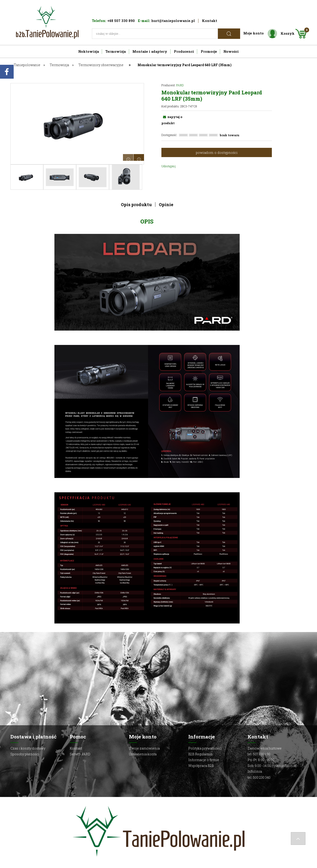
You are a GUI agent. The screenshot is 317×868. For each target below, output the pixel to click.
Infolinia (255, 771)
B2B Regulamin (200, 754)
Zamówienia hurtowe (265, 748)
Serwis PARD (80, 754)
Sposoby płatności (25, 754)
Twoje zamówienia (144, 748)
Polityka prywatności (205, 748)
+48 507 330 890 (121, 21)
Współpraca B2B (201, 766)
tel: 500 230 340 (259, 777)
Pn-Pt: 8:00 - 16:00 (261, 760)
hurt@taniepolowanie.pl (173, 21)
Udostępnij (169, 166)
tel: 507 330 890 (259, 754)
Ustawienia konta (143, 754)
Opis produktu (136, 205)
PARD (180, 85)
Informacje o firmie (204, 760)
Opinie (166, 205)
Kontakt (210, 21)
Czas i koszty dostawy (28, 748)
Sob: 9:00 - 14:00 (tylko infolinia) (272, 766)
